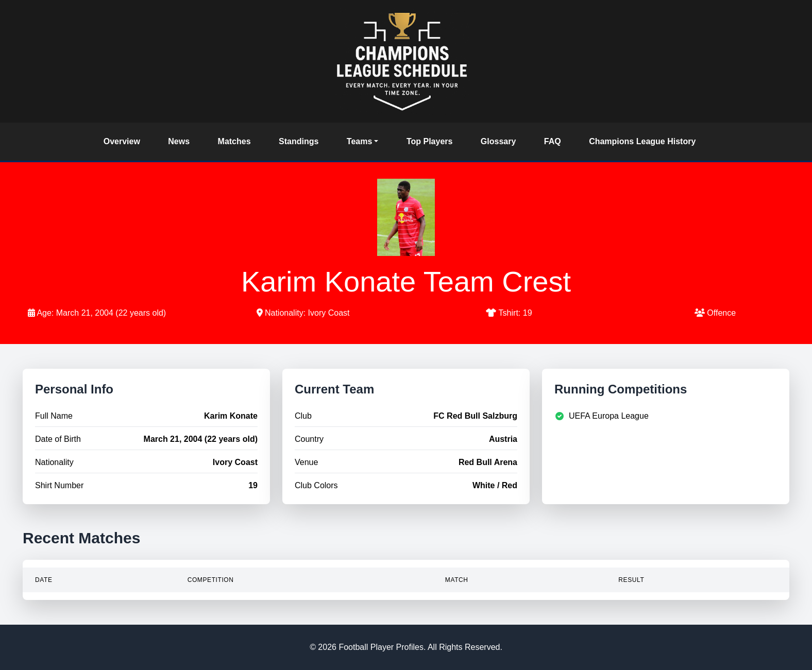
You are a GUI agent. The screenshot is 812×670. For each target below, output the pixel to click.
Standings (299, 141)
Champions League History (642, 141)
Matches (234, 141)
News (179, 141)
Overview (122, 141)
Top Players (430, 141)
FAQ (553, 141)
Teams (360, 141)
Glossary (498, 141)
